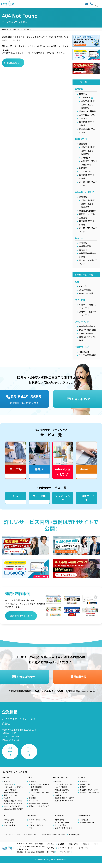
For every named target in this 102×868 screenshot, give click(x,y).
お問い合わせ (74, 844)
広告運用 (83, 118)
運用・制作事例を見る (20, 616)
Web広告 (83, 286)
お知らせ (86, 844)
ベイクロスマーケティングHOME (14, 772)
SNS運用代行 (85, 290)
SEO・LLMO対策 (86, 293)
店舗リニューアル (87, 115)
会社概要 (10, 750)
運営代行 (83, 94)
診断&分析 (86, 158)
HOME (6, 29)
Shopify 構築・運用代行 (12, 806)
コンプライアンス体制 (12, 835)
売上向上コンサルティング (13, 804)
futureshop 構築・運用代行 (13, 809)
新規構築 (83, 168)
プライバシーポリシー (66, 848)
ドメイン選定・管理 (87, 330)
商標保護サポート (87, 326)
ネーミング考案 (86, 333)
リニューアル (85, 171)
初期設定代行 (85, 246)
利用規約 (51, 848)
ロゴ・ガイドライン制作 (63, 828)
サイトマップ (84, 848)
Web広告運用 (9, 820)
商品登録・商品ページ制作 (13, 801)
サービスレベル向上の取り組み (53, 835)
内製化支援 (84, 352)
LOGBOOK (86, 97)
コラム (96, 844)
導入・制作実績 (74, 835)
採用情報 (51, 852)
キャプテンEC (65, 852)
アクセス (29, 750)
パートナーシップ (31, 835)
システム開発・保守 (87, 355)
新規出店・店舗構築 (87, 111)
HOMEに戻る (13, 63)
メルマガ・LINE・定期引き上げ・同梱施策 (88, 104)
